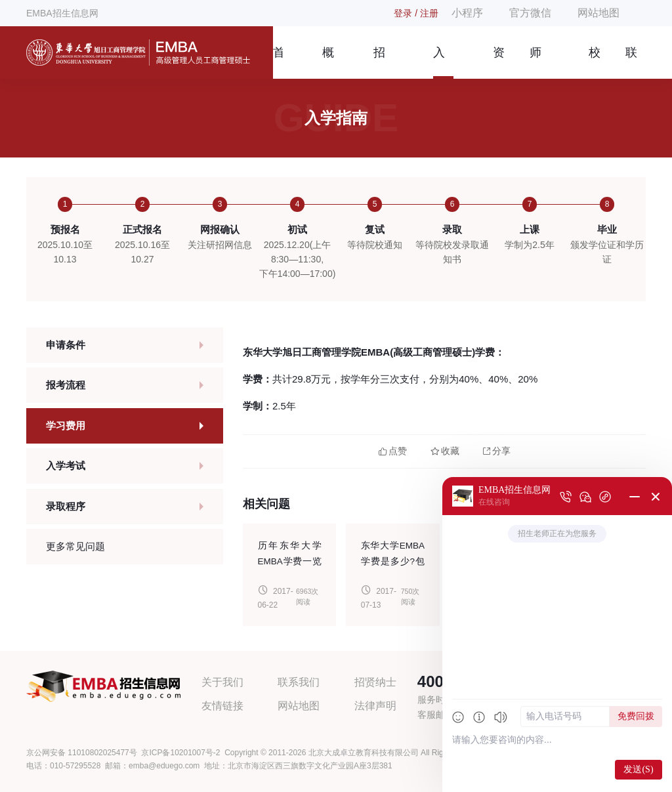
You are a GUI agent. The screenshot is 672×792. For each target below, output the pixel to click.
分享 (497, 451)
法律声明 (375, 706)
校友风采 (595, 62)
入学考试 (66, 466)
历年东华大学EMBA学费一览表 (290, 561)
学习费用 (66, 426)
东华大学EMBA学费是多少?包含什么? (393, 561)
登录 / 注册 (416, 13)
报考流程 (66, 385)
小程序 (467, 13)
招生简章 (379, 62)
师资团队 (535, 62)
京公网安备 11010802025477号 (82, 753)
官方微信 (530, 13)
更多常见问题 (75, 546)
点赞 (393, 451)
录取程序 (66, 506)
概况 (328, 62)
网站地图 (598, 13)
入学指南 (439, 62)
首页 (278, 62)
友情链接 (222, 706)
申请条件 (66, 345)
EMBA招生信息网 (62, 13)
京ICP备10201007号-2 (180, 753)
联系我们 (631, 62)
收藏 (445, 451)
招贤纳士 (375, 682)
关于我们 (222, 682)
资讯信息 (499, 62)
